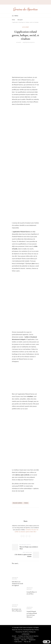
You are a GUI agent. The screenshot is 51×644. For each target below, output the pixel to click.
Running (17, 640)
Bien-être (24, 640)
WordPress (26, 632)
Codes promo (18, 642)
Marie (19, 42)
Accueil (14, 636)
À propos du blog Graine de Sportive (28, 636)
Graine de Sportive (26, 9)
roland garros (17, 503)
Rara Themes (35, 630)
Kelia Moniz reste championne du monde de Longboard (18, 584)
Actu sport (26, 27)
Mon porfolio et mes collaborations (24, 638)
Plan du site (27, 642)
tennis (26, 503)
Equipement (32, 640)
